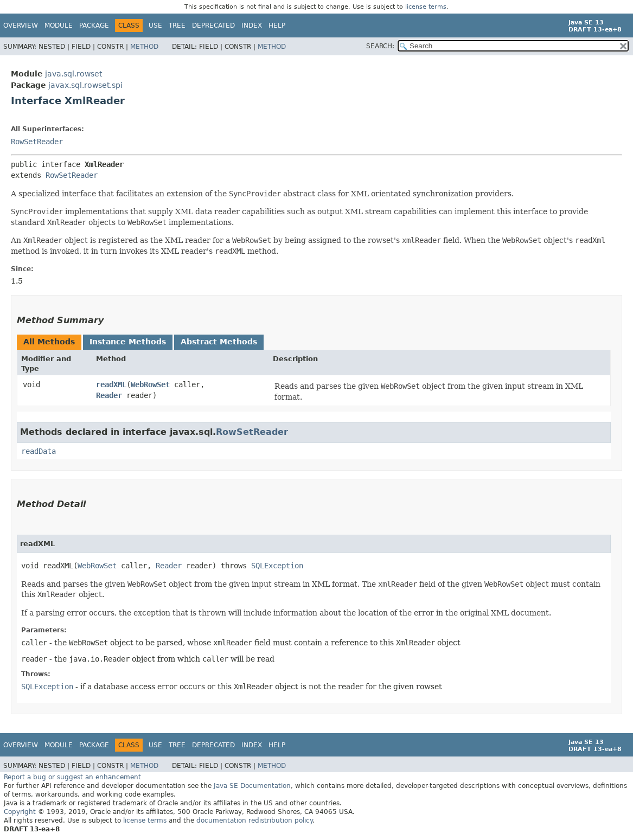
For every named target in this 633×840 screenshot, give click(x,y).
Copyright (20, 812)
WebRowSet (150, 384)
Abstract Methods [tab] (219, 342)
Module (59, 25)
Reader (109, 395)
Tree (177, 25)
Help (277, 25)
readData (39, 451)
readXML (111, 384)
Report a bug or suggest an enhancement (72, 777)
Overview (21, 25)
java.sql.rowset (73, 74)
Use (155, 25)
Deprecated (213, 25)
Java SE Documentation (252, 786)
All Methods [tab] (49, 342)
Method (144, 47)
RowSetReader (37, 142)
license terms (426, 7)
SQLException (277, 566)
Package (94, 25)
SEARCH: (380, 46)
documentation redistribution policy (254, 820)
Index (252, 25)
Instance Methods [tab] (128, 342)
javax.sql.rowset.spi (85, 85)
